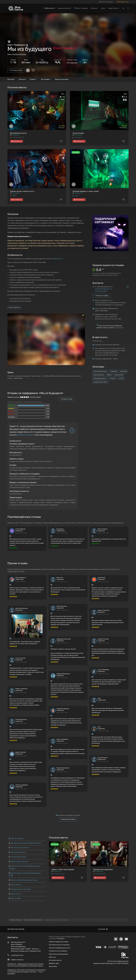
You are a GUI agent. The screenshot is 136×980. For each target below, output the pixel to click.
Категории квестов (55, 960)
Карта (103, 8)
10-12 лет (113, 378)
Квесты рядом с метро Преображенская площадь (24, 867)
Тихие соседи (78, 133)
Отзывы (33, 79)
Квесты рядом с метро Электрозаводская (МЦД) (25, 874)
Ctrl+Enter (61, 939)
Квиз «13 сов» (15, 885)
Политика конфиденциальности (60, 948)
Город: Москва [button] (114, 8)
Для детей (124, 371)
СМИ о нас (52, 957)
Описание (11, 79)
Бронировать (17, 141)
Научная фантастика (100, 371)
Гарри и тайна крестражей (63, 869)
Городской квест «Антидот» (20, 889)
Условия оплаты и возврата (58, 951)
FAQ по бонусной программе (58, 954)
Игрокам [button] (95, 8)
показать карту (101, 291)
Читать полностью (14, 307)
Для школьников (99, 375)
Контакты (22, 79)
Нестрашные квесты (100, 378)
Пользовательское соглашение (59, 945)
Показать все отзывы (68, 819)
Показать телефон (101, 296)
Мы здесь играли (16, 70)
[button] (83, 315)
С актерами (114, 371)
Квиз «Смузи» (15, 894)
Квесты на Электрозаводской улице (23, 880)
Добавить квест (54, 963)
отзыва (96, 273)
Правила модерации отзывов (58, 942)
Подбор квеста (50, 8)
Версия (109, 375)
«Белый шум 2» (57, 259)
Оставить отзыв (67, 399)
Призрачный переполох (103, 869)
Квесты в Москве (16, 839)
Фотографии (46, 79)
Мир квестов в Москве (16, 929)
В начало (103, 929)
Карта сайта (53, 966)
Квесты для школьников (19, 862)
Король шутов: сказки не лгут (22, 191)
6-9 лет (121, 378)
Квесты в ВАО (15, 898)
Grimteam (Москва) (19, 54)
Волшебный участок (18, 133)
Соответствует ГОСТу (100, 382)
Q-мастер (11, 417)
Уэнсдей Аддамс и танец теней (86, 191)
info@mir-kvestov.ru (26, 435)
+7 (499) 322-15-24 (122, 2)
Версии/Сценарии (62, 79)
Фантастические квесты (19, 848)
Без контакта (119, 375)
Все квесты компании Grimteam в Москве (25, 843)
